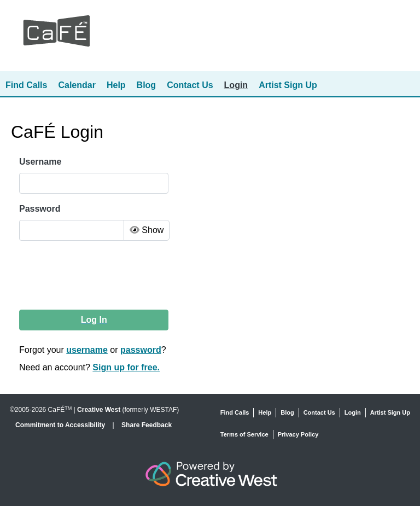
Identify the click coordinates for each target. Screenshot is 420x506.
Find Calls (26, 85)
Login (236, 85)
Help (116, 85)
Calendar (77, 85)
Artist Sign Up (288, 85)
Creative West (99, 410)
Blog (147, 85)
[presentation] (103, 275)
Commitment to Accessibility (61, 425)
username (87, 350)
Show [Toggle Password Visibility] (147, 230)
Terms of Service (244, 434)
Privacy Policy (298, 434)
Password (40, 209)
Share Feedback (147, 425)
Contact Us (190, 85)
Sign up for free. (126, 367)
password (141, 350)
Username (40, 162)
